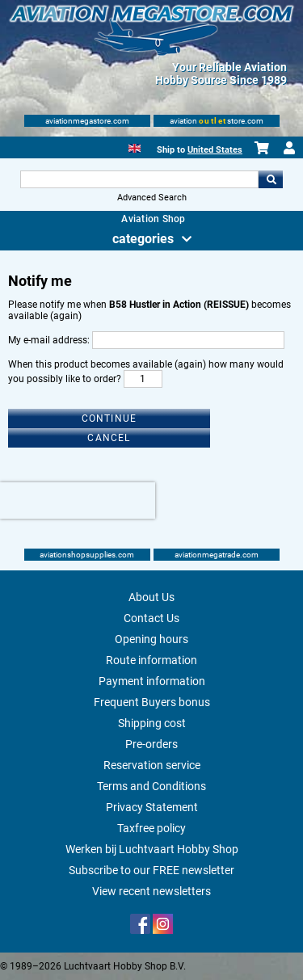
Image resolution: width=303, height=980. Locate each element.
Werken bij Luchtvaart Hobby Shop (152, 849)
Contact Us (151, 618)
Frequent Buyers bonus (152, 702)
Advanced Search (152, 198)
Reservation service (152, 765)
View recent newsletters (151, 891)
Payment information (152, 681)
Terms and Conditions (151, 786)
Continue (109, 418)
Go (271, 179)
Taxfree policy (151, 828)
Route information (151, 660)
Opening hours (151, 639)
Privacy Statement (152, 807)
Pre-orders (151, 744)
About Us (151, 597)
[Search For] (140, 179)
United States (215, 150)
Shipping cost (152, 723)
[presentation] (78, 501)
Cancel (109, 438)
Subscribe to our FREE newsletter (151, 870)
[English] (135, 147)
